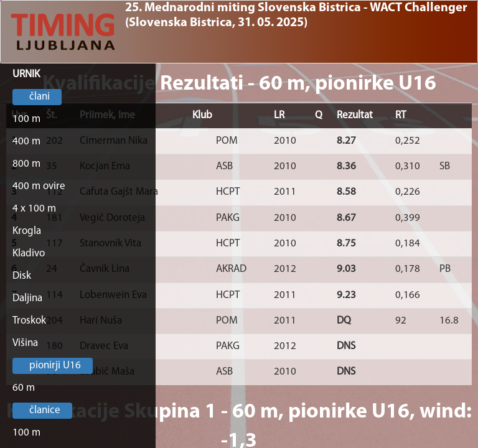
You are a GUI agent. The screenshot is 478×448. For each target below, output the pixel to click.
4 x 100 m (34, 209)
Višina (25, 343)
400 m (26, 142)
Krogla (27, 231)
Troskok (29, 321)
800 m (26, 164)
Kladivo (29, 254)
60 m (24, 388)
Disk (22, 276)
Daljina (27, 298)
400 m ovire (39, 186)
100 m (26, 119)
